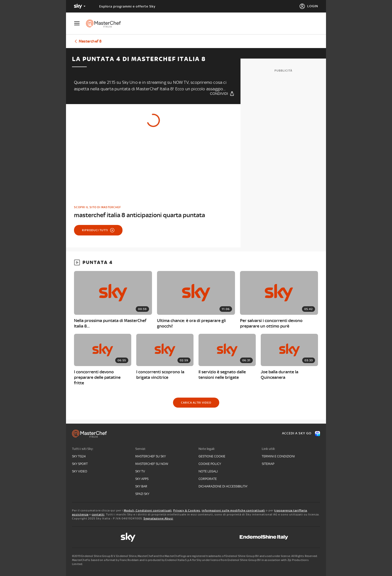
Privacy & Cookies (187, 510)
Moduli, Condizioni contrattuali (148, 510)
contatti (98, 514)
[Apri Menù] (80, 23)
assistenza (80, 514)
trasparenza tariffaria (291, 510)
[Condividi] (222, 93)
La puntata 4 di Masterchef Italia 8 (139, 59)
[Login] (309, 6)
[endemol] (264, 537)
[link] (153, 212)
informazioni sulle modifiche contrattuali (233, 510)
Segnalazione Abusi (158, 518)
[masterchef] (106, 24)
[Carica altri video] (196, 403)
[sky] (128, 537)
